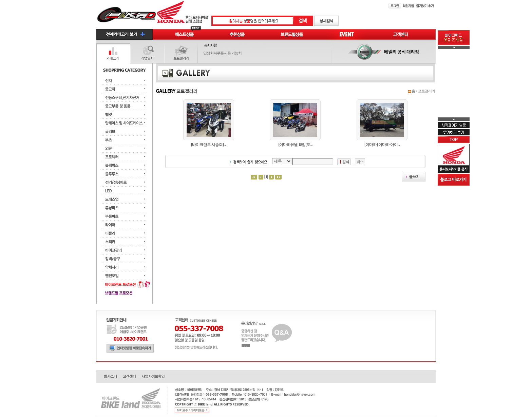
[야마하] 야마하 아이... (382, 145)
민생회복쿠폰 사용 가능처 (223, 53)
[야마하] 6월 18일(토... (295, 145)
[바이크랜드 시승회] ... (209, 145)
